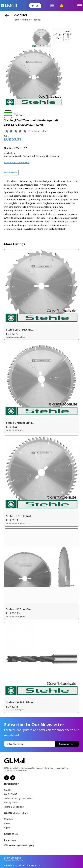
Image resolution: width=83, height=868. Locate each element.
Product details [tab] (11, 172)
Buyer (7, 823)
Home (16, 20)
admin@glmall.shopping (22, 845)
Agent (7, 828)
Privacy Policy (11, 802)
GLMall (8, 790)
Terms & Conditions (14, 807)
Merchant (9, 819)
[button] (35, 6)
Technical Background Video (18, 798)
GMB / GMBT (11, 794)
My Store (26, 20)
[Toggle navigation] (80, 6)
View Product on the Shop (17, 162)
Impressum (10, 840)
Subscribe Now (67, 744)
